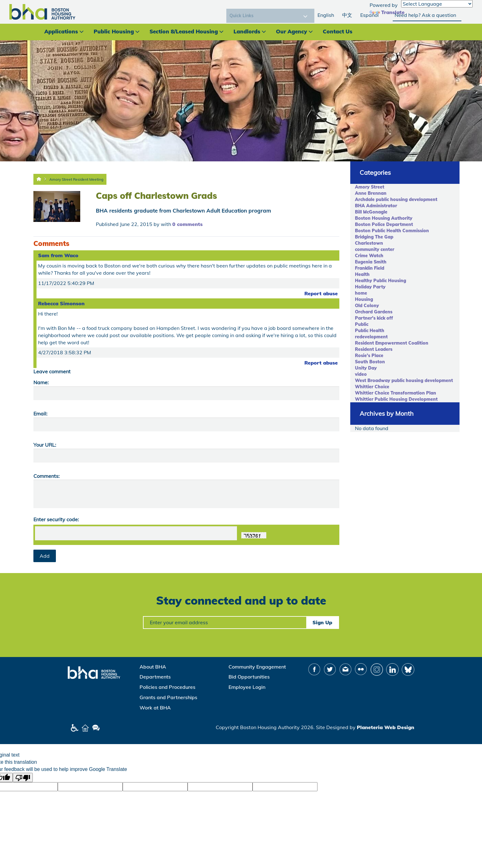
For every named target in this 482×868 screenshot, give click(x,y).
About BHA (153, 667)
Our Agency (292, 31)
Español (369, 15)
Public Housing (114, 31)
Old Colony (367, 306)
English (326, 15)
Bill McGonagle (371, 212)
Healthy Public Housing (381, 281)
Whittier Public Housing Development (396, 399)
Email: (40, 414)
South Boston (370, 362)
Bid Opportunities (249, 677)
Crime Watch (369, 256)
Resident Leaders (374, 349)
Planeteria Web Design (386, 727)
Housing (364, 299)
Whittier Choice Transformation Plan (396, 393)
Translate (387, 12)
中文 (347, 15)
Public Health (370, 331)
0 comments (187, 224)
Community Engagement (257, 667)
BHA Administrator (376, 206)
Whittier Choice (372, 387)
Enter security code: (56, 519)
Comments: (47, 476)
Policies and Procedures (167, 687)
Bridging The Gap (374, 237)
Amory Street (370, 187)
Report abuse (321, 293)
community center (375, 249)
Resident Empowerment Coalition (392, 343)
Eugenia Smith (371, 262)
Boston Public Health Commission (392, 231)
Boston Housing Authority (384, 218)
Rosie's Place (369, 356)
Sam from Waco (58, 255)
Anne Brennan (371, 193)
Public (362, 324)
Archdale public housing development (396, 199)
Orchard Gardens (374, 312)
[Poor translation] (23, 777)
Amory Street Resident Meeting (76, 179)
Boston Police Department (384, 224)
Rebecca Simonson (61, 303)
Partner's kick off (374, 318)
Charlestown (369, 243)
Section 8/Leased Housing (184, 31)
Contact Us (338, 31)
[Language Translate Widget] (437, 4)
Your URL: (45, 445)
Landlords (247, 31)
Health (362, 274)
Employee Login (247, 687)
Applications (61, 31)
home (361, 293)
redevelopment (371, 337)
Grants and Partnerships (168, 697)
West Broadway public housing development (404, 380)
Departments (155, 677)
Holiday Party (370, 287)
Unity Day (366, 368)
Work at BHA (155, 708)
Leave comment (52, 371)
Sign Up (322, 622)
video (361, 374)
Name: (41, 382)
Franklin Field (370, 268)
